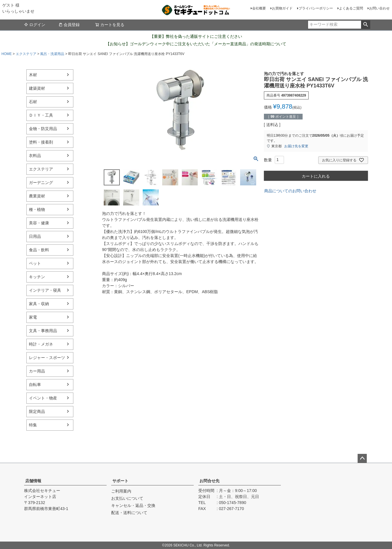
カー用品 (37, 371)
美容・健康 (39, 223)
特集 (33, 425)
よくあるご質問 (351, 8)
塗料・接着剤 (41, 142)
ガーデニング (41, 183)
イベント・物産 (43, 398)
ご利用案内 (121, 491)
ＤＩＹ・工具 (41, 115)
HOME (7, 54)
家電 (33, 317)
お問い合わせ (379, 8)
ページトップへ (362, 458)
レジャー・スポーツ (47, 358)
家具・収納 (39, 304)
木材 (33, 75)
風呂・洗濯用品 (52, 54)
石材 (33, 102)
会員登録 (69, 25)
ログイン (35, 25)
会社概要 (259, 8)
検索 (365, 25)
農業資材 (37, 196)
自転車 (35, 385)
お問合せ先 (209, 481)
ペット (35, 263)
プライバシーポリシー (316, 8)
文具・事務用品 (43, 331)
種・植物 (37, 209)
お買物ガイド (282, 8)
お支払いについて (127, 498)
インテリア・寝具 (45, 290)
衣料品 (35, 156)
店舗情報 (33, 481)
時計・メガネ (41, 344)
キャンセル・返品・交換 (133, 505)
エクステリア (26, 54)
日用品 (35, 236)
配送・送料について (129, 513)
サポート (120, 481)
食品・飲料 (39, 250)
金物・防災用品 (43, 129)
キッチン (37, 277)
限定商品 (37, 411)
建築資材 (37, 88)
